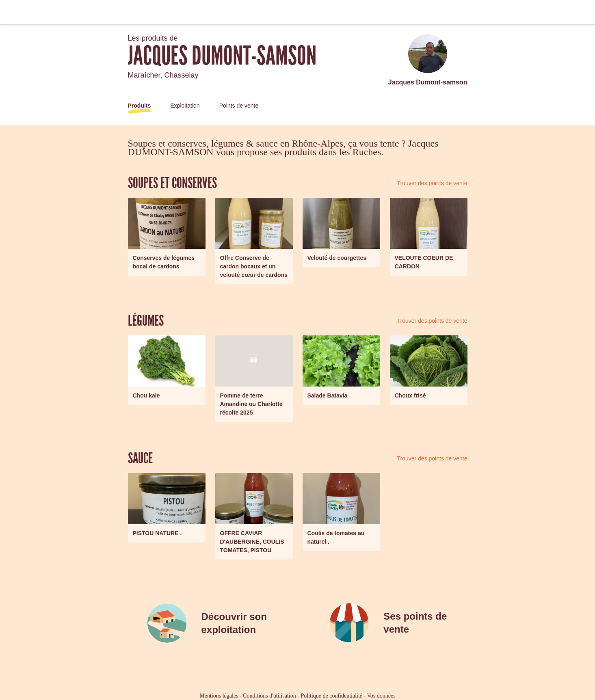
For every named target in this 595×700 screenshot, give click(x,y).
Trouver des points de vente (432, 183)
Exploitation (185, 106)
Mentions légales (219, 696)
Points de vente (239, 106)
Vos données (381, 696)
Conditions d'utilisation (269, 696)
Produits (140, 106)
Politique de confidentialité (331, 696)
